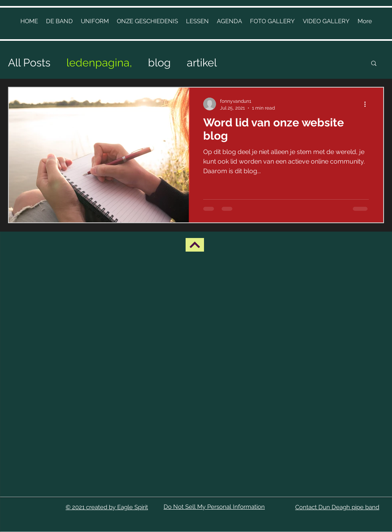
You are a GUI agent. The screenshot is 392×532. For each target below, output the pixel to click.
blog (159, 63)
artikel (202, 63)
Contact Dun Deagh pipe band (337, 507)
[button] (147, 21)
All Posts (29, 63)
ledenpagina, (99, 63)
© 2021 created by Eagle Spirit (107, 507)
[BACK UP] (195, 245)
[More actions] (368, 104)
